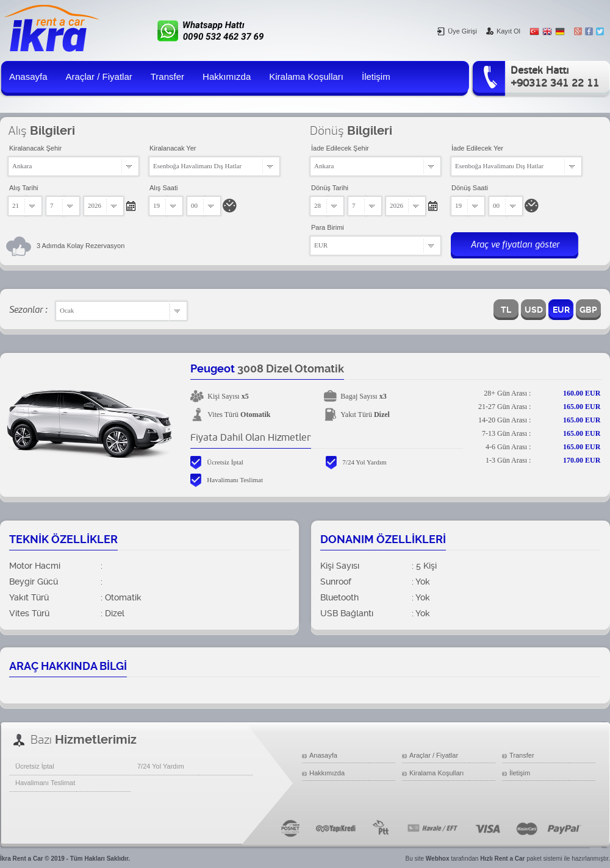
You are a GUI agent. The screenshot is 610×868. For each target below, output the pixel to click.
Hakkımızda (227, 76)
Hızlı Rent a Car (502, 859)
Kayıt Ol (503, 31)
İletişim (376, 76)
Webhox (438, 859)
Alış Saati (163, 188)
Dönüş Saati (470, 188)
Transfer (167, 76)
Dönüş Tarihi (330, 188)
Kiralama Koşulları (306, 76)
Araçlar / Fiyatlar (99, 76)
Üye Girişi (457, 31)
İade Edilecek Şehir (340, 148)
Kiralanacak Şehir (35, 148)
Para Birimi (328, 227)
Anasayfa (28, 76)
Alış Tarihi (23, 188)
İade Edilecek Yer (477, 148)
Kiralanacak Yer (173, 148)
